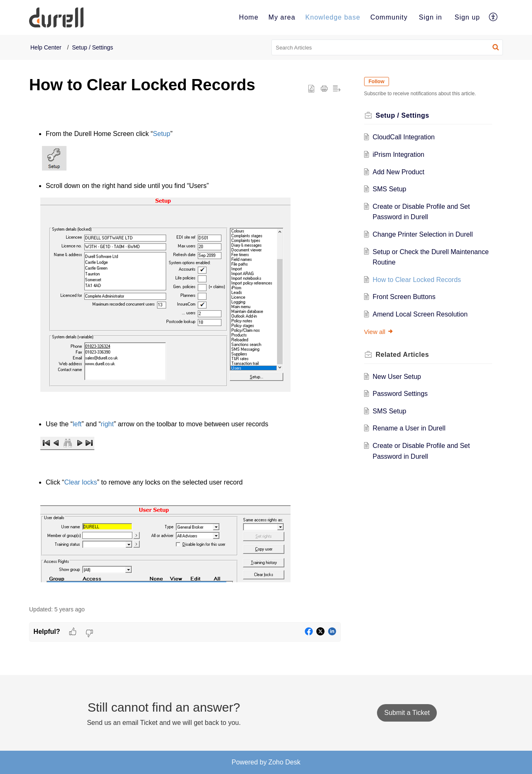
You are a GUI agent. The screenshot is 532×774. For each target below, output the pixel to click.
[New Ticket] (407, 713)
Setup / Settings (92, 47)
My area (282, 17)
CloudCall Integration (407, 137)
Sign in (431, 17)
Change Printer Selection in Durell (426, 234)
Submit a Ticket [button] (407, 713)
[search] (387, 47)
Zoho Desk (284, 762)
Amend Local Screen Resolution (424, 314)
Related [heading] (406, 355)
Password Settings (404, 394)
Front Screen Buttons (408, 297)
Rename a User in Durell (413, 428)
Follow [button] (380, 82)
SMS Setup (393, 189)
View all (382, 332)
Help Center (46, 47)
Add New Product (402, 172)
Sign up (467, 17)
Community (389, 17)
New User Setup (400, 377)
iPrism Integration (402, 155)
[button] (494, 17)
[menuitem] (249, 17)
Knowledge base (333, 17)
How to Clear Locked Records (420, 280)
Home (249, 17)
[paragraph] (185, 354)
